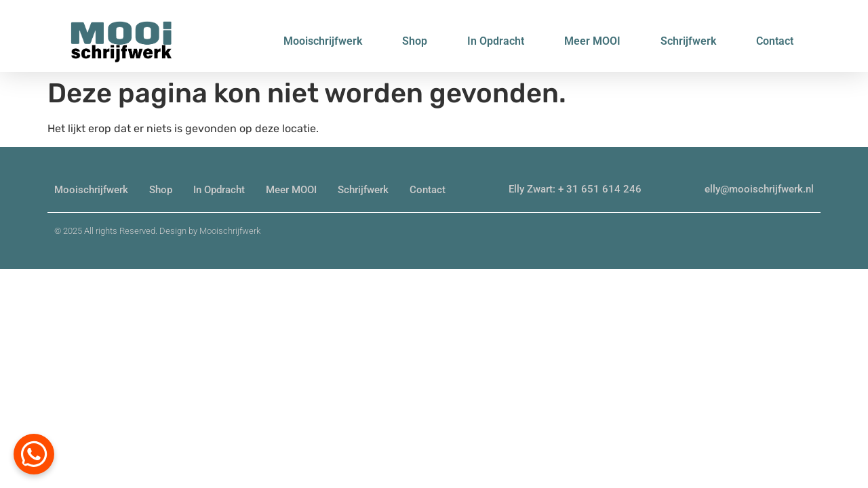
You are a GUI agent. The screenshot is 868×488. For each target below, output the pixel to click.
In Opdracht (496, 41)
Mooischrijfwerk (323, 41)
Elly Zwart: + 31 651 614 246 (575, 189)
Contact (775, 41)
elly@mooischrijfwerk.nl (759, 189)
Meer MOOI (592, 41)
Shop (415, 41)
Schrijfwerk (688, 41)
